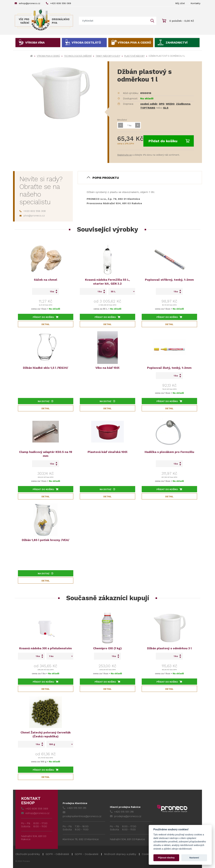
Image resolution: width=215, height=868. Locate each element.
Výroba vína (35, 42)
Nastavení (194, 858)
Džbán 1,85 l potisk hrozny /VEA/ (46, 540)
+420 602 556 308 (33, 211)
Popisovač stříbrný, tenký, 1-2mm (169, 280)
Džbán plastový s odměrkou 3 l (169, 648)
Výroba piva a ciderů (134, 42)
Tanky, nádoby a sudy (108, 56)
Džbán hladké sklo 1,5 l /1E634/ (46, 368)
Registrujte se (125, 155)
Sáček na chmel (46, 280)
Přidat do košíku (169, 141)
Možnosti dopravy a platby (120, 854)
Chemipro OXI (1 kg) (107, 648)
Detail (46, 324)
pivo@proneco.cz (32, 216)
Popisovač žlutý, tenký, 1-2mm (169, 368)
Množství (122, 120)
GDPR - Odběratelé (57, 854)
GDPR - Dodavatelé (87, 854)
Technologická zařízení (78, 56)
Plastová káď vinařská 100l (107, 452)
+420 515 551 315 (75, 808)
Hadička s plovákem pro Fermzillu (169, 452)
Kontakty (195, 3)
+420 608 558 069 (58, 3)
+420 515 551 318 (122, 812)
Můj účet (180, 3)
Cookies (147, 854)
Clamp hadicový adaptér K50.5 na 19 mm (46, 454)
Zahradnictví (177, 42)
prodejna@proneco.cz (126, 816)
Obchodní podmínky (28, 854)
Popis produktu (106, 178)
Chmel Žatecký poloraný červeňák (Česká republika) (46, 734)
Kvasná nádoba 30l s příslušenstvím (46, 648)
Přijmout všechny (166, 858)
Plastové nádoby (134, 56)
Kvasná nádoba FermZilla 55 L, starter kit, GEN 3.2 (107, 282)
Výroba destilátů (86, 42)
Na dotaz (46, 401)
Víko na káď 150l (107, 368)
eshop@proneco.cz (27, 3)
